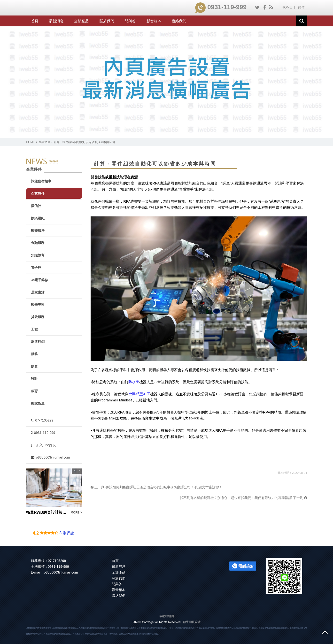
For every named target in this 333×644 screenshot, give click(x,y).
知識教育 (38, 255)
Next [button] (80, 471)
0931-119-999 (221, 7)
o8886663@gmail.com (50, 457)
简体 (301, 7)
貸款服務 (38, 317)
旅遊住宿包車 (41, 181)
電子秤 (36, 268)
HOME (287, 7)
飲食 (34, 366)
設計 (34, 379)
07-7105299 (42, 420)
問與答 (130, 21)
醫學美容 (38, 305)
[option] (54, 492)
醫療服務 (38, 230)
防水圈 (134, 382)
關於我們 (107, 21)
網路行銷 (38, 342)
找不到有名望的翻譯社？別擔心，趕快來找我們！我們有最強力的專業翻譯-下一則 (244, 498)
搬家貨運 (38, 403)
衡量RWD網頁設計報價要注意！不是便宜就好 (47, 512)
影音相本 (154, 21)
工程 (34, 329)
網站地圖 (168, 616)
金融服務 (38, 243)
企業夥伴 (44, 142)
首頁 (35, 21)
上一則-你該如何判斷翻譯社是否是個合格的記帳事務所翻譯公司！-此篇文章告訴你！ (156, 487)
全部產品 (81, 21)
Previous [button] (74, 471)
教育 (34, 391)
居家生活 (38, 292)
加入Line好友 (43, 445)
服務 (34, 354)
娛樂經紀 (38, 218)
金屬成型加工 (139, 394)
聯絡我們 (179, 21)
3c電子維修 (40, 280)
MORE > (76, 513)
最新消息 (56, 21)
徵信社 (36, 206)
